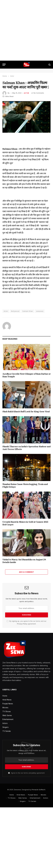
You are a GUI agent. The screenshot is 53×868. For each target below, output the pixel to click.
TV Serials (7, 731)
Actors (5, 723)
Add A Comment (26, 572)
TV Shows (7, 711)
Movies (5, 708)
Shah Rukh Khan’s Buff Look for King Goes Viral (26, 412)
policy (34, 773)
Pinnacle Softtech (39, 790)
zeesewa (40, 311)
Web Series (7, 715)
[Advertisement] (26, 30)
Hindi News (7, 700)
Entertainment (8, 719)
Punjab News (8, 704)
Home (5, 696)
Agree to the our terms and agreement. (27, 773)
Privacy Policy (22, 624)
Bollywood (15, 311)
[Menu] (4, 65)
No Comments (38, 93)
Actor (26, 93)
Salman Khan (28, 311)
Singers (5, 727)
